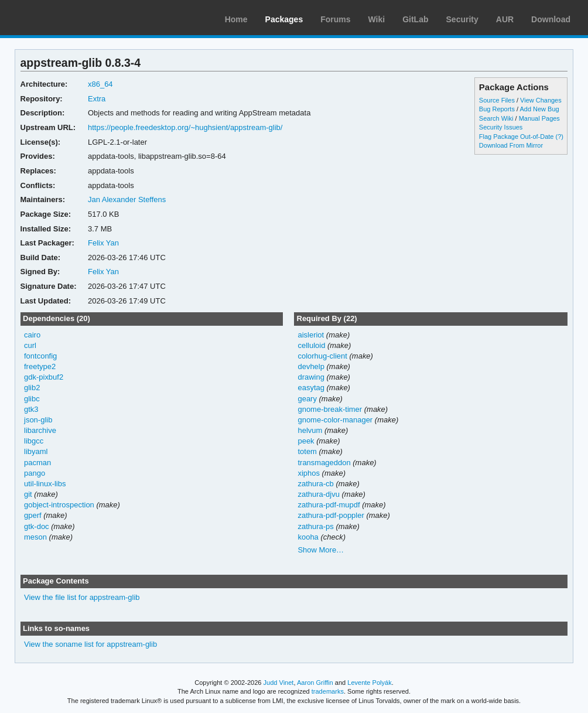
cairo (32, 335)
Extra (97, 99)
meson (35, 537)
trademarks (328, 691)
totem (307, 451)
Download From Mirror (511, 145)
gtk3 (31, 409)
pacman (37, 463)
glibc (32, 399)
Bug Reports (497, 109)
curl (30, 345)
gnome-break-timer (330, 409)
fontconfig (40, 356)
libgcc (34, 441)
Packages (284, 19)
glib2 (32, 388)
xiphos (309, 473)
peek (306, 441)
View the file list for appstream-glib (82, 597)
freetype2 (40, 366)
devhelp (311, 366)
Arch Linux (64, 18)
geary (307, 399)
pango (35, 473)
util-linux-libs (45, 484)
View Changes (541, 100)
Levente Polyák (369, 683)
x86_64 (100, 84)
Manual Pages (539, 118)
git (28, 494)
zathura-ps (315, 526)
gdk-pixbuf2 (44, 377)
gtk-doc (37, 526)
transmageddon (324, 463)
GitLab (415, 19)
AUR (505, 19)
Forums (335, 19)
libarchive (40, 430)
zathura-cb (315, 484)
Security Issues (501, 127)
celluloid (311, 345)
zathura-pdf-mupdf (329, 505)
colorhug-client (322, 356)
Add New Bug (539, 109)
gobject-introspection (59, 505)
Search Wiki (496, 118)
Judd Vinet (279, 683)
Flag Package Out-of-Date (517, 137)
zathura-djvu (318, 494)
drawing (311, 377)
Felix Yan (103, 243)
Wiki (377, 19)
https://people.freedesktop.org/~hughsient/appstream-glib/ (185, 127)
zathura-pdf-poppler (331, 515)
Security (462, 19)
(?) (560, 137)
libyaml (36, 451)
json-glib (38, 420)
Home (236, 19)
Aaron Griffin (315, 683)
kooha (308, 537)
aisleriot (311, 335)
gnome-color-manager (335, 420)
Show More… (321, 550)
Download (551, 19)
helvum (310, 430)
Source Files (497, 100)
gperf (33, 515)
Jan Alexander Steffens (127, 199)
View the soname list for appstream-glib (90, 644)
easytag (311, 388)
